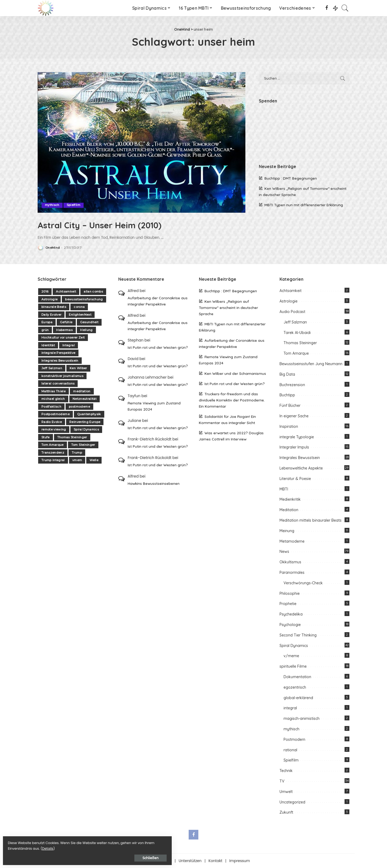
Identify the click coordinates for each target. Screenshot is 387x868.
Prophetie (288, 604)
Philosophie (290, 593)
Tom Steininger (83, 445)
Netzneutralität (85, 399)
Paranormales (292, 572)
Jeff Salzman (52, 368)
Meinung (287, 531)
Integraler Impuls (294, 447)
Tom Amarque (53, 445)
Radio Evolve (52, 422)
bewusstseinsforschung (84, 299)
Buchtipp (287, 395)
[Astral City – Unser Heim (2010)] (141, 142)
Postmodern (294, 739)
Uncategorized (292, 802)
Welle (94, 460)
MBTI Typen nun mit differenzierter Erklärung (304, 205)
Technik (286, 771)
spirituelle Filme (293, 666)
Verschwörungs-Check (303, 583)
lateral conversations (58, 383)
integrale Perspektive (58, 353)
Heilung (86, 330)
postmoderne (79, 407)
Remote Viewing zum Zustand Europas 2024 (154, 406)
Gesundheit (89, 322)
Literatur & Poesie (295, 478)
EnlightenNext (80, 315)
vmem (77, 460)
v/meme (291, 656)
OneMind (53, 248)
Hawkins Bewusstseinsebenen (154, 483)
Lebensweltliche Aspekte (301, 468)
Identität (48, 345)
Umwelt (286, 791)
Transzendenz (53, 453)
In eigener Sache (294, 416)
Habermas (64, 330)
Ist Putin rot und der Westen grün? (158, 347)
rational (290, 750)
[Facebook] (327, 8)
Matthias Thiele (53, 391)
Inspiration (289, 426)
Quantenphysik (89, 414)
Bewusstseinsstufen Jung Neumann (311, 364)
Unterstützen (190, 861)
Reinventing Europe (85, 422)
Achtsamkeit (66, 291)
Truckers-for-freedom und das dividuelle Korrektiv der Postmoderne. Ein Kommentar (232, 400)
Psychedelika (291, 614)
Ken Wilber (78, 368)
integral (290, 708)
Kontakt (216, 861)
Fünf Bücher (290, 405)
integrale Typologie (297, 437)
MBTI (284, 489)
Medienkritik (290, 499)
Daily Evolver (51, 315)
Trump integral (53, 460)
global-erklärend (298, 698)
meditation (82, 391)
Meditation (289, 510)
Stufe (46, 437)
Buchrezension (292, 385)
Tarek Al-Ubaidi (297, 332)
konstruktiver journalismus (62, 376)
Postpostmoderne (55, 414)
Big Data (287, 374)
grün (45, 330)
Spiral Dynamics (86, 429)
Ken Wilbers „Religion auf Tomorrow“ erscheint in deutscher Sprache (228, 307)
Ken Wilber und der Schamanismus (235, 373)
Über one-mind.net (154, 861)
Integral (69, 345)
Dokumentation (297, 677)
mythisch (52, 205)
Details (60, 847)
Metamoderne (292, 541)
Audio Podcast (292, 312)
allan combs (93, 291)
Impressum (240, 861)
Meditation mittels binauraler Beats (311, 520)
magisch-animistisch (302, 718)
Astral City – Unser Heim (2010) (118, 224)
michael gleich (53, 399)
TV (282, 781)
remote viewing (54, 429)
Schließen (63, 856)
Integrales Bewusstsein (60, 361)
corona (79, 307)
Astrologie (49, 299)
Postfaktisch (51, 407)
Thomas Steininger (72, 437)
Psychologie (290, 625)
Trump (77, 453)
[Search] (345, 8)
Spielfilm (74, 205)
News (284, 552)
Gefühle (66, 322)
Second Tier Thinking (298, 635)
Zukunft (286, 812)
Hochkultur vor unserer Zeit (63, 337)
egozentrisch (295, 687)
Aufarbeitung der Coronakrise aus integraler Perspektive (158, 301)
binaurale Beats (54, 307)
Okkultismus (290, 562)
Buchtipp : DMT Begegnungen (291, 178)
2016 (45, 291)
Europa (47, 322)
